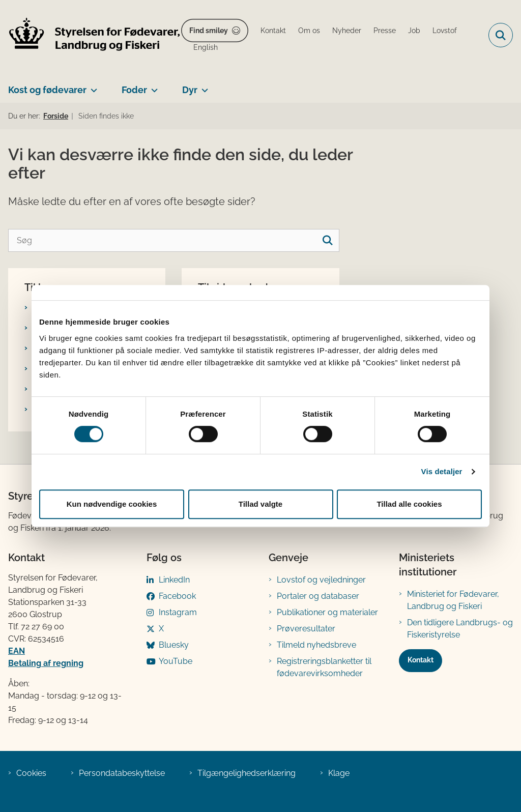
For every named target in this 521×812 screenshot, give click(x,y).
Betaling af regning (46, 663)
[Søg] (174, 240)
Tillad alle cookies (409, 504)
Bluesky (174, 645)
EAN (17, 651)
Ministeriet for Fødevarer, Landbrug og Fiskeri (453, 600)
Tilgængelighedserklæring (247, 773)
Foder (134, 90)
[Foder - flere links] (152, 86)
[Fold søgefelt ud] (501, 35)
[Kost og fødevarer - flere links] (92, 86)
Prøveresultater (306, 629)
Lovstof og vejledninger (321, 580)
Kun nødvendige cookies (112, 504)
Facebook (177, 596)
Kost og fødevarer (47, 90)
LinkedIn (174, 580)
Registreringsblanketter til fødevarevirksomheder (324, 667)
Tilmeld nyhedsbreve (316, 645)
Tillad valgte (260, 504)
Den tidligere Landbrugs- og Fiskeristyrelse (460, 629)
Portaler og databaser (318, 596)
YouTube (176, 661)
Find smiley (209, 31)
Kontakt (421, 660)
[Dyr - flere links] (203, 86)
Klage (339, 773)
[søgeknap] (328, 240)
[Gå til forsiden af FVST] (91, 35)
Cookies (31, 773)
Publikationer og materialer (327, 612)
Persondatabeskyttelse (122, 773)
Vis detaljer (442, 471)
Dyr (190, 90)
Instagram (178, 612)
